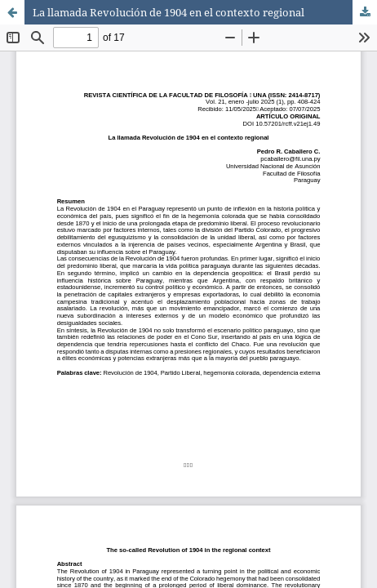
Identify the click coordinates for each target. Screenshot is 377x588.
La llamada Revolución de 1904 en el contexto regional (169, 12)
